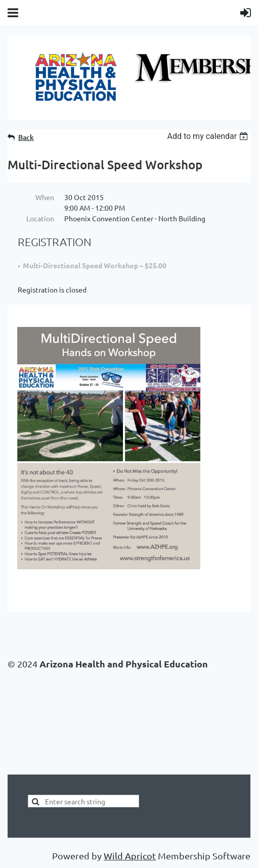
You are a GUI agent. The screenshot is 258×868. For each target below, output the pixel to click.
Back (26, 137)
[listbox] (209, 136)
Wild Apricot (130, 856)
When (45, 197)
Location (40, 218)
